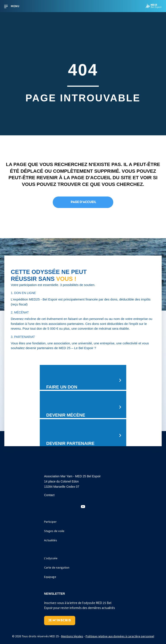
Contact (49, 495)
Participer (50, 522)
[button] (83, 507)
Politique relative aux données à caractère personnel (120, 636)
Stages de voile (54, 531)
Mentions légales (72, 636)
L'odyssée (51, 558)
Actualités (51, 540)
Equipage (50, 577)
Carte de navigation (57, 567)
